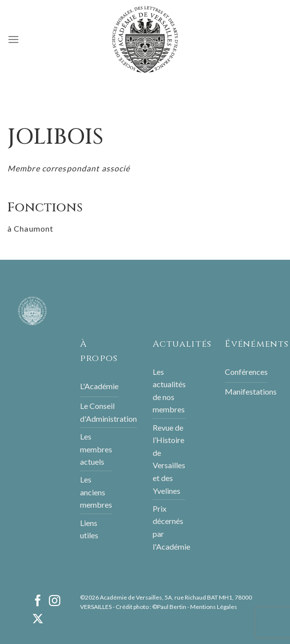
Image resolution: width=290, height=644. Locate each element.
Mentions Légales (214, 607)
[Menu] (13, 39)
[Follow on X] (38, 620)
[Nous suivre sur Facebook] (38, 602)
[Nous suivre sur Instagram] (55, 602)
